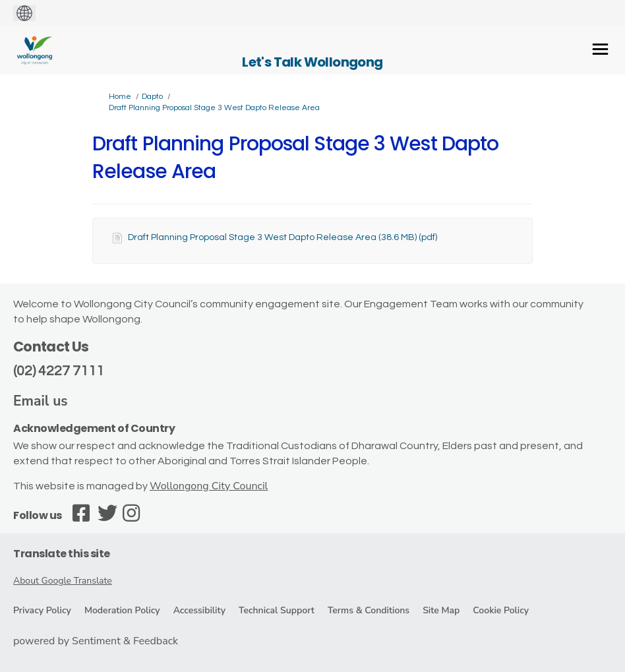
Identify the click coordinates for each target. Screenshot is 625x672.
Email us (41, 401)
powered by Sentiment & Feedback (96, 641)
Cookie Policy (501, 610)
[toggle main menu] (600, 49)
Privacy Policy (42, 610)
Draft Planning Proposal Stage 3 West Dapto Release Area (214, 108)
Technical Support (277, 610)
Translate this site (62, 554)
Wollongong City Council (209, 486)
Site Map (441, 610)
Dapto (152, 97)
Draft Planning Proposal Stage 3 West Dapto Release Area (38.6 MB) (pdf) (283, 237)
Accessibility (199, 610)
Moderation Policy (122, 610)
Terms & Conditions (369, 610)
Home (120, 97)
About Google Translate (63, 581)
